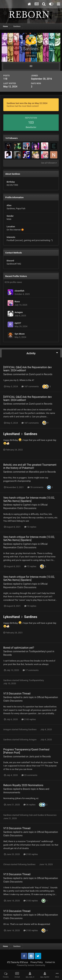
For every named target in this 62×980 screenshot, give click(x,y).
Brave (26, 789)
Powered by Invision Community (31, 965)
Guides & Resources (47, 815)
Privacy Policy (37, 962)
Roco (17, 301)
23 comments (29, 775)
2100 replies (29, 719)
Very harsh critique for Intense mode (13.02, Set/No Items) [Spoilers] (29, 499)
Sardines (8, 374)
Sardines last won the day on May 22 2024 (27, 103)
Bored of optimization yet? (19, 648)
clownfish (19, 291)
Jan (25, 697)
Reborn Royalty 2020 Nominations (23, 785)
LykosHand (11, 434)
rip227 (18, 323)
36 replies (29, 805)
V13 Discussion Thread (17, 694)
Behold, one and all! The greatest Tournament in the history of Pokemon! (30, 466)
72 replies (30, 527)
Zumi (32, 374)
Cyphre (27, 505)
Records (48, 374)
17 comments (31, 670)
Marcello (33, 472)
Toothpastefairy (37, 651)
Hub (31, 815)
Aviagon (19, 312)
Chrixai (7, 864)
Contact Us (50, 962)
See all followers (49, 163)
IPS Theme (12, 962)
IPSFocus (24, 962)
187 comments (30, 386)
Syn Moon (20, 334)
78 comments (35, 487)
